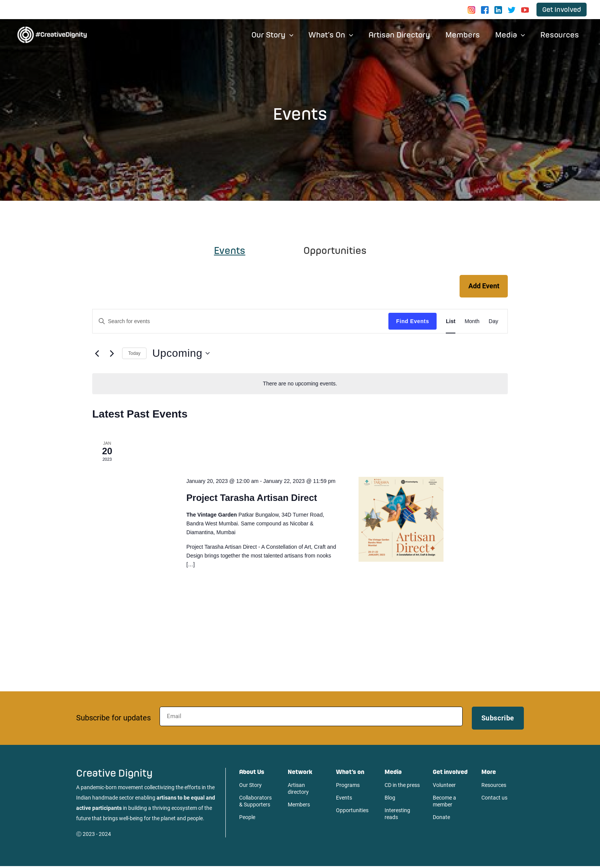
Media (512, 35)
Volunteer (444, 787)
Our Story (281, 35)
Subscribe (498, 719)
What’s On (338, 35)
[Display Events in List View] (451, 323)
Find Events (412, 323)
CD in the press (402, 787)
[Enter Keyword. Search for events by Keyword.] (240, 323)
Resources (560, 34)
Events (344, 799)
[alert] (300, 385)
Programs (348, 787)
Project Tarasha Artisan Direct (252, 500)
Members (466, 34)
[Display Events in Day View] (493, 323)
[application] (298, 35)
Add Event (483, 287)
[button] (562, 9)
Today (134, 355)
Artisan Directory (405, 34)
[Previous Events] (97, 355)
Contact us (494, 799)
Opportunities (352, 812)
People (247, 819)
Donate (441, 819)
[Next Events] (112, 355)
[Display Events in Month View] (472, 323)
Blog (390, 799)
